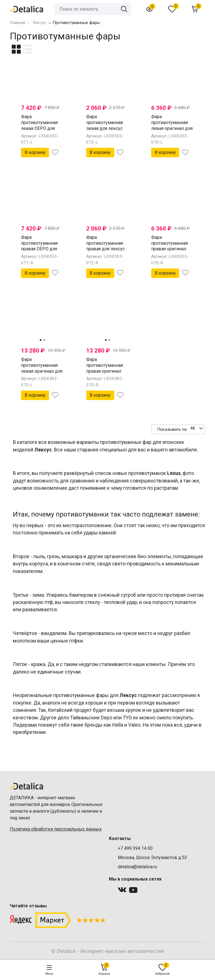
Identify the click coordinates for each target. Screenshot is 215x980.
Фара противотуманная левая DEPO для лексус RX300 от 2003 (39, 128)
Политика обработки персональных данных (56, 829)
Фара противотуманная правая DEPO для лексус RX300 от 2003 (39, 249)
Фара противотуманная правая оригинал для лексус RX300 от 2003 (170, 249)
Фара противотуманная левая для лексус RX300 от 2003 (105, 125)
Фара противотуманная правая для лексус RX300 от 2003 (106, 246)
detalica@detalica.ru (137, 867)
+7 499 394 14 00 (135, 848)
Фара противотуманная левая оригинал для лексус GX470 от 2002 (42, 371)
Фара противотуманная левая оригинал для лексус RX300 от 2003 (172, 128)
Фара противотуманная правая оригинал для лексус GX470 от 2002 (105, 371)
